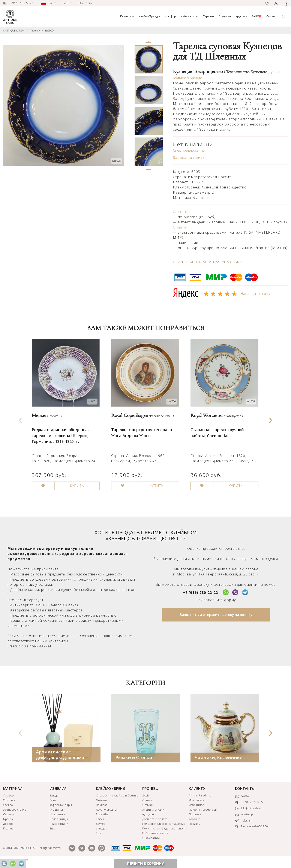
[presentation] (21, 421)
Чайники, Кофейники (219, 763)
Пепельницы (59, 825)
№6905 (49, 31)
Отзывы (148, 810)
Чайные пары (190, 16)
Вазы (53, 806)
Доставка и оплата (155, 825)
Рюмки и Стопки (134, 763)
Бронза (8, 825)
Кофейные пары (61, 810)
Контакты (86, 3)
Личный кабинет (201, 801)
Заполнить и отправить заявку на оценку (216, 620)
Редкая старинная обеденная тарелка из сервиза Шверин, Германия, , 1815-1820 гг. (61, 437)
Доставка (181, 212)
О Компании (151, 843)
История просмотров (203, 815)
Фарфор (170, 16)
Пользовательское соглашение (164, 829)
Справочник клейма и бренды (117, 801)
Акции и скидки (153, 815)
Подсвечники (59, 829)
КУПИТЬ (78, 488)
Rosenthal (103, 820)
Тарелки (208, 16)
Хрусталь (241, 16)
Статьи (271, 16)
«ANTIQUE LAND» (14, 31)
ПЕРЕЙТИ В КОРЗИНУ (145, 864)
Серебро (9, 820)
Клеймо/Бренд (149, 16)
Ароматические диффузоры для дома (60, 760)
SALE (257, 16)
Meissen (101, 806)
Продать (194, 829)
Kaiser (100, 825)
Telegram (244, 826)
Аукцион (148, 820)
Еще (52, 834)
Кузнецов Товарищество (221, 72)
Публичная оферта (155, 839)
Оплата (180, 227)
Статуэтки (225, 16)
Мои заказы (197, 806)
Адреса (242, 802)
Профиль (195, 820)
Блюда (54, 801)
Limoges (101, 834)
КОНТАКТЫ (245, 794)
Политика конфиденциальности (165, 834)
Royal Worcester (107, 815)
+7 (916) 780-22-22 (200, 598)
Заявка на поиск (189, 158)
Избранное (196, 810)
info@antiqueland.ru (250, 814)
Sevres (101, 829)
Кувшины (56, 815)
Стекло (8, 810)
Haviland (102, 810)
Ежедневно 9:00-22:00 (251, 832)
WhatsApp (244, 820)
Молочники (58, 820)
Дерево (8, 829)
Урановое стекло (15, 815)
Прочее (8, 834)
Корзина (195, 825)
